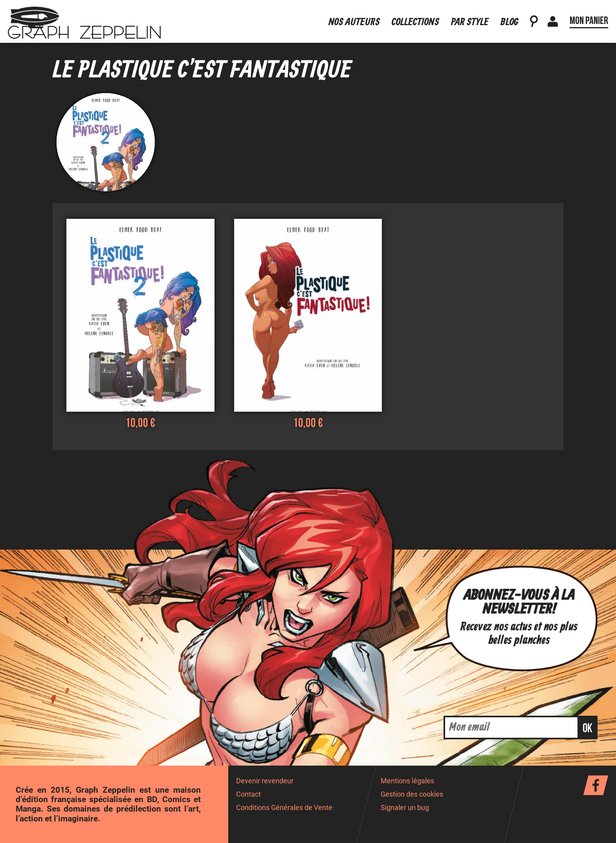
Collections (415, 17)
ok (588, 728)
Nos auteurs (354, 17)
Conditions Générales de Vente (284, 808)
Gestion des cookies (412, 794)
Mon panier (589, 16)
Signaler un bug (405, 808)
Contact (248, 794)
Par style (470, 17)
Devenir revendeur (265, 781)
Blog (509, 17)
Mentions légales (407, 781)
